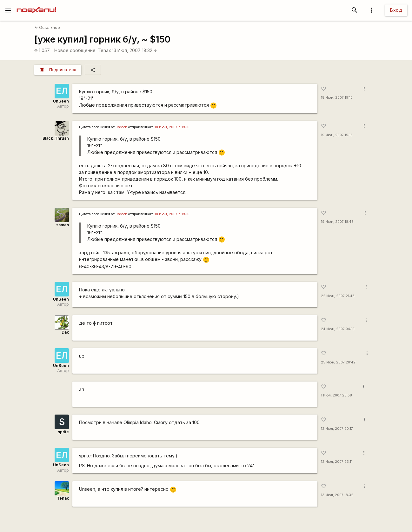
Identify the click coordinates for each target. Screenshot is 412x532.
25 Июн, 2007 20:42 (338, 362)
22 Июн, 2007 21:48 (338, 296)
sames (63, 225)
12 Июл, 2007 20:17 (337, 429)
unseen (121, 127)
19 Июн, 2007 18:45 (337, 222)
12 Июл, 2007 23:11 (337, 462)
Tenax (104, 50)
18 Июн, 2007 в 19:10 (172, 127)
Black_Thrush (56, 138)
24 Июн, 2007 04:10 (338, 329)
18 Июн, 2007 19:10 (337, 98)
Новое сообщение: (75, 50)
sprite (63, 432)
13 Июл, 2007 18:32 (135, 50)
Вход (396, 10)
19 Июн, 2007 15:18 (337, 135)
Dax (65, 332)
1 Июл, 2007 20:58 (336, 395)
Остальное (47, 27)
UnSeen (61, 101)
